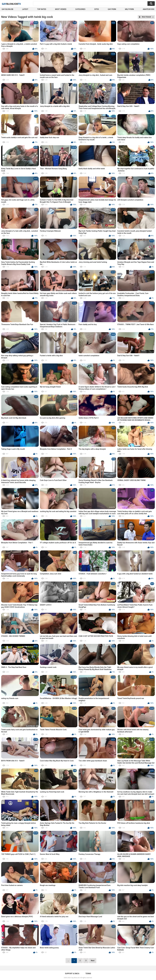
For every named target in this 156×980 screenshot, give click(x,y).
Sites (97, 9)
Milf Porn (129, 9)
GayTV (11, 4)
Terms (88, 974)
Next (93, 961)
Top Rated (42, 9)
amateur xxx (149, 9)
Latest (25, 9)
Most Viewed (61, 9)
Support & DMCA (72, 974)
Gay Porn (112, 9)
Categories (80, 9)
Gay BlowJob (7, 9)
